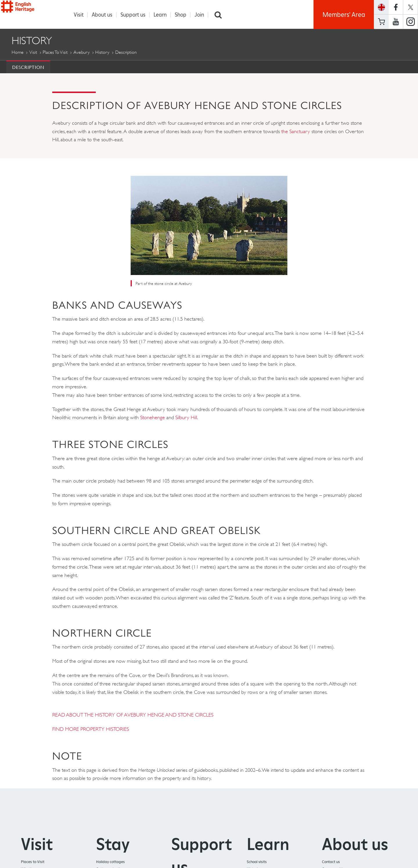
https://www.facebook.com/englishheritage (396, 7)
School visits (257, 862)
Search (221, 15)
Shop (183, 15)
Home (18, 52)
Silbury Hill (186, 418)
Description (28, 67)
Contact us (331, 862)
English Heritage (31, 13)
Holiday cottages (110, 862)
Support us (136, 15)
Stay (113, 844)
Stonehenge (153, 418)
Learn (163, 15)
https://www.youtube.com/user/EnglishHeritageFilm (396, 22)
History (102, 52)
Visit (82, 15)
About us (105, 15)
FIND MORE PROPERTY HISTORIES (91, 729)
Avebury (82, 52)
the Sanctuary (296, 132)
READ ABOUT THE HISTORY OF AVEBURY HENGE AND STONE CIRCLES (133, 715)
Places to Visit (55, 52)
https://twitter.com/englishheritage (410, 7)
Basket (381, 22)
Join (202, 15)
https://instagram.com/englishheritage (410, 22)
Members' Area (344, 15)
